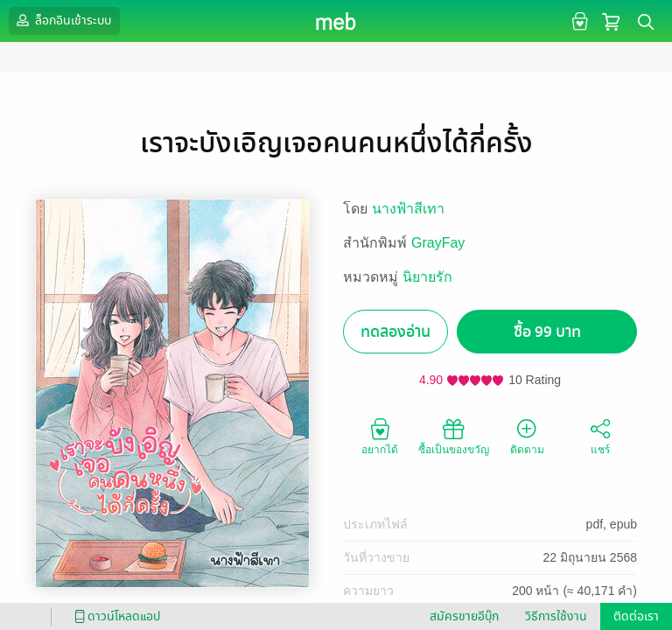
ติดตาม (527, 436)
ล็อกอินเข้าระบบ (62, 20)
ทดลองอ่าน (395, 332)
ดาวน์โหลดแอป (115, 616)
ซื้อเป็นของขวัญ (454, 436)
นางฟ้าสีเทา (408, 209)
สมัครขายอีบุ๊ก (464, 616)
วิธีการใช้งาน (556, 616)
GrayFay (438, 243)
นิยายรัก (427, 277)
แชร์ (600, 436)
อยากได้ (380, 436)
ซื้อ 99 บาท (547, 332)
